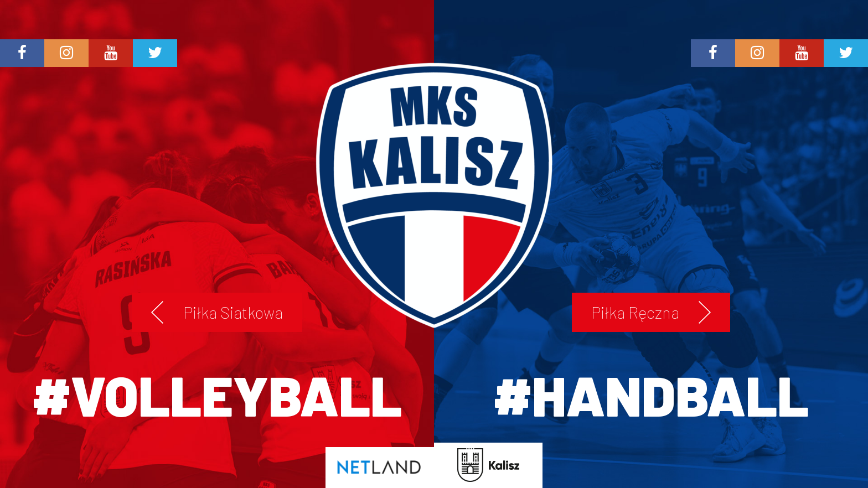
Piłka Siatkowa (233, 313)
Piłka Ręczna (635, 313)
